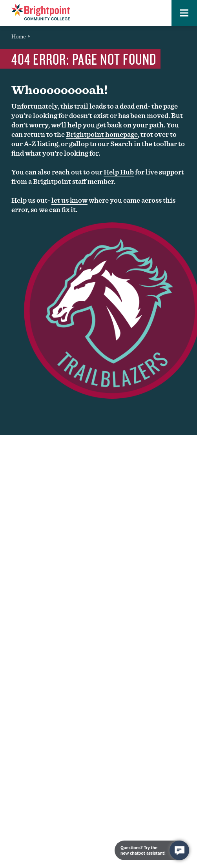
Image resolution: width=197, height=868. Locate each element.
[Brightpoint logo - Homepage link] (41, 12)
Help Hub (119, 172)
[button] (184, 13)
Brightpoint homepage (102, 134)
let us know (69, 200)
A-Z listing (41, 144)
